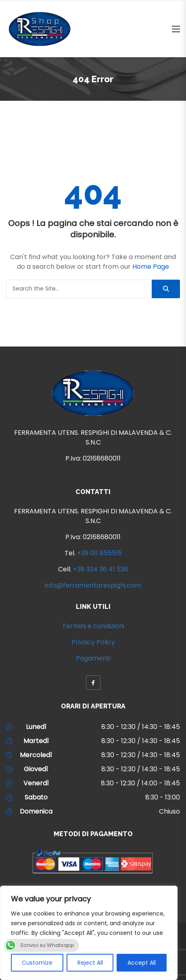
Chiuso (169, 811)
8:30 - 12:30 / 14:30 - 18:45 (141, 727)
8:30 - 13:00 (163, 797)
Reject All (90, 963)
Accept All (142, 963)
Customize (37, 963)
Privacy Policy (93, 642)
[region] (89, 933)
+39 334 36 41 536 (101, 569)
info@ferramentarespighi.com (93, 585)
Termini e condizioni (93, 626)
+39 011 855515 (99, 553)
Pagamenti (93, 658)
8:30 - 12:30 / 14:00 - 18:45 (140, 783)
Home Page (151, 267)
